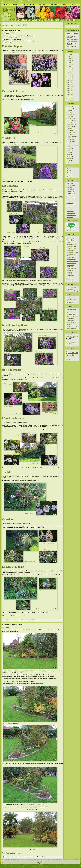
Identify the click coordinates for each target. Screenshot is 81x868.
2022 (70, 74)
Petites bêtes (71, 130)
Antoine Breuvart (71, 309)
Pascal (69, 33)
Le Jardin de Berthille (72, 252)
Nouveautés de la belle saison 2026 (71, 343)
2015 (70, 88)
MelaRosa (70, 324)
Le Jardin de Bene (72, 250)
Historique (70, 173)
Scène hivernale (72, 142)
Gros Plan (18, 620)
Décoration (71, 120)
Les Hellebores (71, 197)
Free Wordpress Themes (43, 867)
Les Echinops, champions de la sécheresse (72, 337)
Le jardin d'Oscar (71, 248)
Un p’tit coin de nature (73, 281)
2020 (70, 78)
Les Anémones (71, 185)
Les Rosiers (70, 217)
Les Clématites (71, 193)
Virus (68, 359)
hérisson (67, 358)
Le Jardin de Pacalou (72, 261)
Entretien (23, 857)
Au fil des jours (71, 237)
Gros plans (70, 171)
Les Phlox (69, 209)
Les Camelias (70, 191)
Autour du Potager (72, 288)
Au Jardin (13, 620)
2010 (70, 98)
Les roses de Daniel (72, 322)
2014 (70, 90)
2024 (70, 70)
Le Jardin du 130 (71, 268)
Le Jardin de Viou (71, 263)
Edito (68, 169)
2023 (70, 72)
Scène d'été (71, 140)
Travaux (69, 160)
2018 (70, 82)
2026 (70, 54)
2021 (70, 76)
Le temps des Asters (11, 31)
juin (71, 56)
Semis (70, 148)
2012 (70, 94)
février (71, 64)
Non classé (70, 158)
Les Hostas (70, 203)
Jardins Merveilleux (72, 244)
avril (71, 60)
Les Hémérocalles (72, 199)
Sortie (70, 152)
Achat (70, 110)
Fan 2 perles (70, 297)
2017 (70, 84)
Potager (70, 132)
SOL (69, 150)
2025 (70, 68)
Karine (8, 33)
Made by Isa (70, 303)
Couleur (70, 118)
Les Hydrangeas (71, 205)
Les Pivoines (70, 211)
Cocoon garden (71, 239)
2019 (70, 80)
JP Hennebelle (71, 318)
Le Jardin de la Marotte (71, 255)
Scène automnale (25, 620)
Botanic (70, 114)
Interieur (70, 128)
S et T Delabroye (71, 328)
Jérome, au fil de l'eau (73, 316)
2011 (70, 96)
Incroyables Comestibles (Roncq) (72, 290)
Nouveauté (72, 358)
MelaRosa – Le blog (72, 326)
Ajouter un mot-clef (72, 354)
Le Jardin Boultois (72, 246)
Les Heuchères (71, 201)
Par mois (69, 177)
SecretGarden (71, 279)
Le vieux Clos (70, 270)
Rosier (70, 134)
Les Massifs (70, 175)
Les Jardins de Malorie (71, 276)
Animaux (69, 107)
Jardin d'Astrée (71, 314)
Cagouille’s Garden (71, 341)
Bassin (70, 112)
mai (71, 58)
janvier (71, 66)
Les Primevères (71, 213)
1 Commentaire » (37, 620)
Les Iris (69, 207)
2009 (70, 100)
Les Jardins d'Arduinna (70, 273)
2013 (70, 92)
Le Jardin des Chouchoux (70, 266)
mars (71, 62)
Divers (69, 156)
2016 (70, 86)
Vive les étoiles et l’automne (72, 40)
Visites (69, 162)
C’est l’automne (72, 44)
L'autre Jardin (70, 320)
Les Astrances (71, 189)
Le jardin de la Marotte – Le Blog (72, 258)
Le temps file (71, 37)
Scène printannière (73, 145)
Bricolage (18, 857)
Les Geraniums (71, 195)
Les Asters (70, 187)
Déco (68, 154)
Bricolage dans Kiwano (13, 625)
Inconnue (70, 126)
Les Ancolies (70, 183)
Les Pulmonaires (71, 215)
